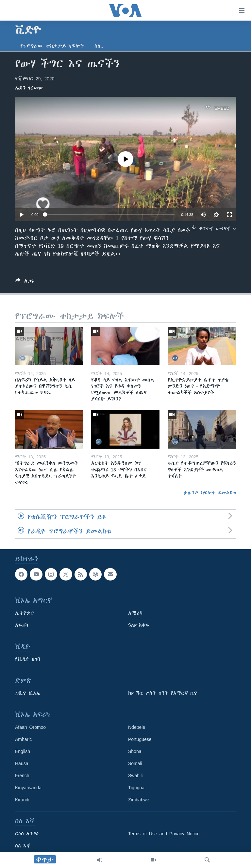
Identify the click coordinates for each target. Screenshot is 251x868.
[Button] (25, 282)
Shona (135, 752)
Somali (135, 764)
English (23, 752)
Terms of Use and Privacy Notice (164, 834)
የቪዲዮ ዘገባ (28, 660)
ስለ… (100, 46)
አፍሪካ (22, 626)
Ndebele (137, 728)
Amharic (23, 740)
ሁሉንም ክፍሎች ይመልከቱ (210, 493)
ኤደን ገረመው (29, 88)
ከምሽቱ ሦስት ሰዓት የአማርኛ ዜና (163, 694)
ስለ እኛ (23, 846)
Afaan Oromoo (30, 728)
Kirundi (22, 800)
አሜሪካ (135, 614)
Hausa (22, 764)
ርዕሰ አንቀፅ (27, 834)
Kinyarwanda (28, 788)
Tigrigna (136, 788)
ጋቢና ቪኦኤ (28, 694)
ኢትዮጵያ (25, 614)
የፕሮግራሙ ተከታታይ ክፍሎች (52, 46)
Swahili (135, 776)
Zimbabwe (139, 800)
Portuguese (140, 740)
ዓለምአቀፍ (139, 626)
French (22, 776)
